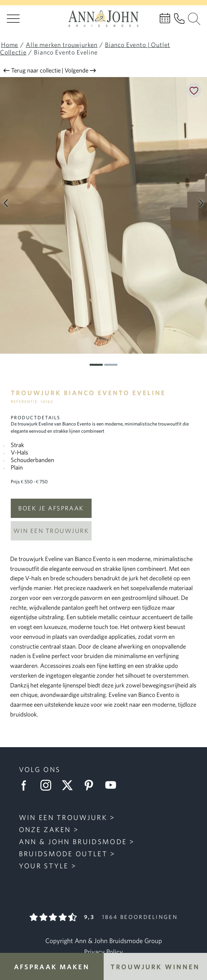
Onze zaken (45, 829)
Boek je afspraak (51, 508)
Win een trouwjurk (51, 531)
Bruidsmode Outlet (63, 854)
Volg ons (40, 769)
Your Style (44, 866)
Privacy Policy (103, 952)
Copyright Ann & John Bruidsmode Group (104, 941)
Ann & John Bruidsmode (73, 842)
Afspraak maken (52, 967)
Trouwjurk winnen (155, 967)
